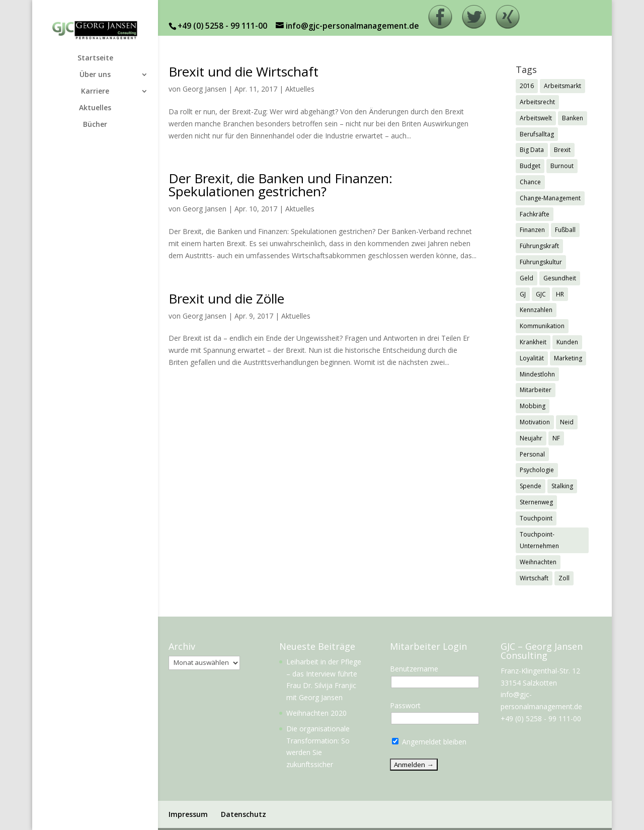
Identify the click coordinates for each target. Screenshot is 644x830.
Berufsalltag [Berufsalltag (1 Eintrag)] (537, 134)
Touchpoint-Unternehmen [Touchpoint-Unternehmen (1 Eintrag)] (539, 540)
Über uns (95, 75)
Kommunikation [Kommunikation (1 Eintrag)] (542, 326)
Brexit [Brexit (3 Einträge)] (562, 150)
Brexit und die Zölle (226, 298)
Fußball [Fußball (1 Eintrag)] (565, 230)
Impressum (188, 814)
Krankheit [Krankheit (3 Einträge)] (533, 342)
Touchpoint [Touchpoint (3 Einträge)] (536, 518)
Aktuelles (95, 108)
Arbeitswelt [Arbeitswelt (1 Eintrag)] (536, 118)
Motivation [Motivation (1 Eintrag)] (535, 422)
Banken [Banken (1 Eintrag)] (573, 118)
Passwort (405, 705)
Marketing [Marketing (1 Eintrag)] (568, 358)
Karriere (95, 92)
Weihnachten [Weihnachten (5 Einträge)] (538, 562)
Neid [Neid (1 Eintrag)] (567, 422)
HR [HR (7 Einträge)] (560, 294)
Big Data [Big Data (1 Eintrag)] (532, 150)
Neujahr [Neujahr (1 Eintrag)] (531, 438)
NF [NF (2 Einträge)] (556, 438)
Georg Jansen (205, 89)
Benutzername (414, 669)
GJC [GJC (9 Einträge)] (541, 294)
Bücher (95, 125)
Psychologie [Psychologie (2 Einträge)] (537, 470)
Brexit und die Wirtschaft (244, 71)
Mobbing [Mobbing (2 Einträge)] (533, 406)
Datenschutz (244, 814)
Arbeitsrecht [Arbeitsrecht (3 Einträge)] (537, 102)
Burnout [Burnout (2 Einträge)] (562, 166)
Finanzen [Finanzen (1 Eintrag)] (532, 230)
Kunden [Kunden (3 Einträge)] (567, 342)
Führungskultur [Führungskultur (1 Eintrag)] (541, 262)
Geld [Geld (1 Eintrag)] (527, 278)
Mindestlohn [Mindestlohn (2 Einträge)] (537, 374)
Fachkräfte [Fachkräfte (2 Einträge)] (535, 214)
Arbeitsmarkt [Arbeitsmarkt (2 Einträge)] (562, 86)
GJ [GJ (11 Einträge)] (523, 294)
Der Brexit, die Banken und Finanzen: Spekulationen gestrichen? (280, 185)
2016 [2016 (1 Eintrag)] (527, 86)
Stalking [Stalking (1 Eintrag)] (562, 486)
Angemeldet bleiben (429, 742)
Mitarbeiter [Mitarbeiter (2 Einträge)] (536, 390)
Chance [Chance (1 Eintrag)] (530, 182)
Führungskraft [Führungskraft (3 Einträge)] (539, 246)
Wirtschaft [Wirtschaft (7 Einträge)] (534, 578)
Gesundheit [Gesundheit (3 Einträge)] (560, 278)
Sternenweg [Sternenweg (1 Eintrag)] (536, 502)
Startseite (95, 58)
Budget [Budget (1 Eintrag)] (530, 166)
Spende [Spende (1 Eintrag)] (531, 486)
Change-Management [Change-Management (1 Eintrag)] (550, 198)
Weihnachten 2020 (316, 713)
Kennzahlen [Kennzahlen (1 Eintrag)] (536, 310)
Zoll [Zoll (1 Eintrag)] (564, 578)
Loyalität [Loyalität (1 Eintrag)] (532, 358)
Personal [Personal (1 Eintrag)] (532, 454)
